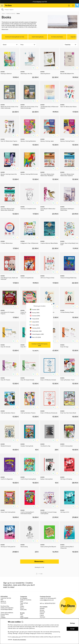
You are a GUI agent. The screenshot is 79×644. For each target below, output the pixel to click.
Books (18, 14)
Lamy (22, 616)
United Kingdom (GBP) (37, 334)
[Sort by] (70, 45)
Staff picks (23, 610)
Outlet (22, 606)
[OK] (39, 9)
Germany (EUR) (35, 328)
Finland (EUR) (34, 319)
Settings (72, 623)
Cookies (3, 617)
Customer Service (6, 598)
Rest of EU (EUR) (35, 337)
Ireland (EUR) (34, 322)
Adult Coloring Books (38, 37)
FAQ (2, 600)
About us (3, 601)
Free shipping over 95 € (40, 2)
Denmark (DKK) (35, 316)
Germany (42, 617)
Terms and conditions (7, 613)
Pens (22, 601)
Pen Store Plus (5, 606)
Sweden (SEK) (35, 310)
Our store (3, 603)
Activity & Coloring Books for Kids (15, 37)
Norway (42, 610)
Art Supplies (24, 598)
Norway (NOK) (35, 313)
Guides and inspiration (7, 608)
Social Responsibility (7, 609)
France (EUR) (34, 325)
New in (22, 608)
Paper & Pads (24, 603)
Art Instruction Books (57, 37)
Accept (72, 629)
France (42, 615)
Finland (42, 614)
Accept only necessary (19, 640)
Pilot (22, 615)
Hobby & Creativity (11, 14)
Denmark (42, 612)
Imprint (3, 616)
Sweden (42, 608)
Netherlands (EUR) (36, 331)
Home (3, 14)
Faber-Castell (24, 618)
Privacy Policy (5, 614)
